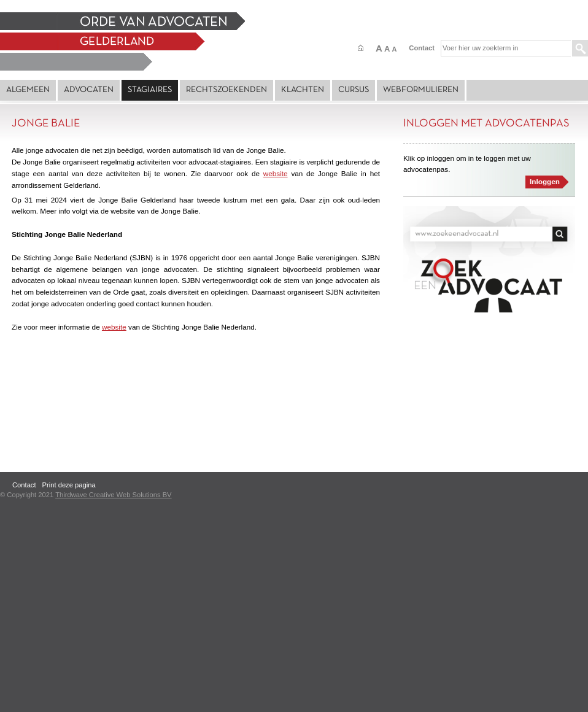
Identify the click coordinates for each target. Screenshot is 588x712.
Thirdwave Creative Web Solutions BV (113, 495)
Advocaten (89, 90)
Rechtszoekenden (226, 90)
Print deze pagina (69, 485)
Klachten (303, 90)
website (276, 173)
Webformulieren (421, 90)
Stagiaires (150, 90)
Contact (422, 48)
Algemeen (28, 90)
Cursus (354, 90)
